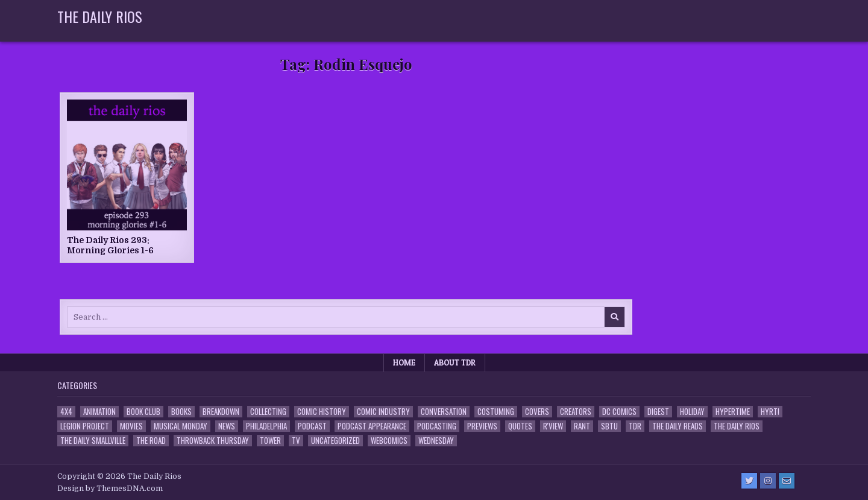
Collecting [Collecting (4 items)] (268, 412)
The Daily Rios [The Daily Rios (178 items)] (737, 426)
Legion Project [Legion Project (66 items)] (85, 426)
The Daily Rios (100, 16)
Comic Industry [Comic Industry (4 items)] (383, 412)
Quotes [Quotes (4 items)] (520, 426)
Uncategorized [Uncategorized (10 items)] (335, 441)
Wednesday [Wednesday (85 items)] (436, 441)
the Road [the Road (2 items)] (151, 441)
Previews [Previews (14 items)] (482, 426)
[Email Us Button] (787, 481)
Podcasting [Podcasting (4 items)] (437, 426)
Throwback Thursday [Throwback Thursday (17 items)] (213, 441)
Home (404, 362)
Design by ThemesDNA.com (110, 489)
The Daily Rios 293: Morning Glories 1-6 (110, 245)
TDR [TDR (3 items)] (635, 426)
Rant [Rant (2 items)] (582, 426)
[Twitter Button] (749, 481)
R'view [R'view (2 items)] (553, 426)
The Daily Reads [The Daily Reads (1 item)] (678, 426)
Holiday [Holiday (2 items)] (692, 412)
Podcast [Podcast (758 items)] (312, 426)
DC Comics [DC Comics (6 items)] (619, 412)
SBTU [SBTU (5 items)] (609, 426)
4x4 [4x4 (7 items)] (66, 412)
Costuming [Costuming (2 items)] (496, 412)
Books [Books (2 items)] (181, 412)
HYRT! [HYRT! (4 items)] (770, 412)
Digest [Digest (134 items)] (658, 412)
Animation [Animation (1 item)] (99, 412)
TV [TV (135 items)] (296, 441)
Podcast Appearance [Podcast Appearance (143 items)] (372, 426)
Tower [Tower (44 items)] (270, 441)
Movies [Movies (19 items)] (131, 426)
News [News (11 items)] (227, 426)
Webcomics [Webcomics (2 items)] (389, 441)
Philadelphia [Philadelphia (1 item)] (266, 426)
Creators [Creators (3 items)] (576, 412)
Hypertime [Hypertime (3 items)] (733, 412)
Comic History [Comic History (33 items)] (322, 412)
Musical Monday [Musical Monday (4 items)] (181, 426)
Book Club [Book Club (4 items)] (143, 412)
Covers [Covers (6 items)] (537, 412)
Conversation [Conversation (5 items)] (444, 412)
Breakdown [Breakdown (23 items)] (221, 412)
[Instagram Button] (768, 481)
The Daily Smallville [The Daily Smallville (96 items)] (93, 441)
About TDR (455, 362)
